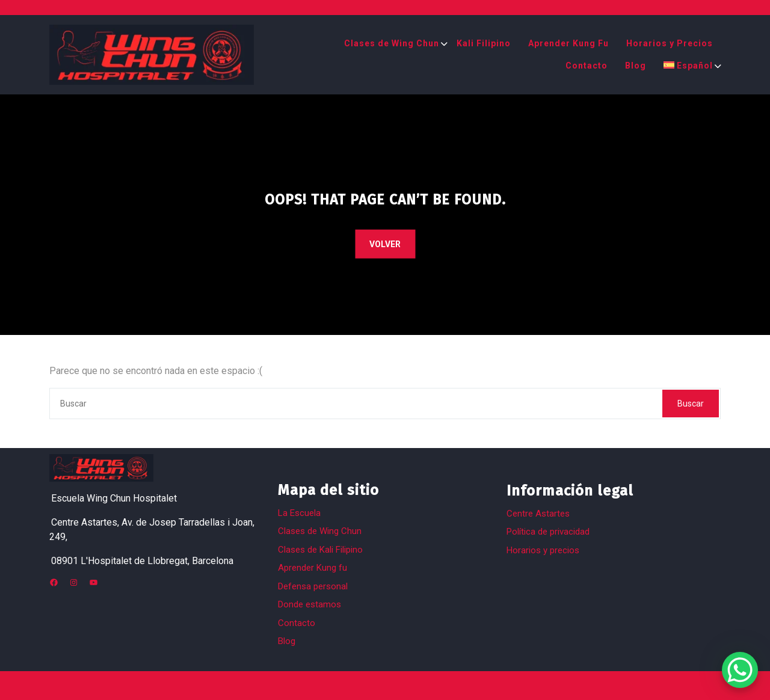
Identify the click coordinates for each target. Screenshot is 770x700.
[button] (24, 676)
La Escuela (299, 513)
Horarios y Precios (670, 43)
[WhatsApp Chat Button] (740, 670)
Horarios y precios (543, 550)
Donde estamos (310, 604)
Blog (636, 66)
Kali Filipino (484, 43)
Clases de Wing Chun (392, 43)
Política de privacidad (548, 532)
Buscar (691, 404)
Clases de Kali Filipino (320, 550)
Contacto (587, 66)
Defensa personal (313, 586)
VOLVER (385, 244)
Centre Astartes (538, 514)
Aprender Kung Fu (568, 43)
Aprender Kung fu (313, 568)
